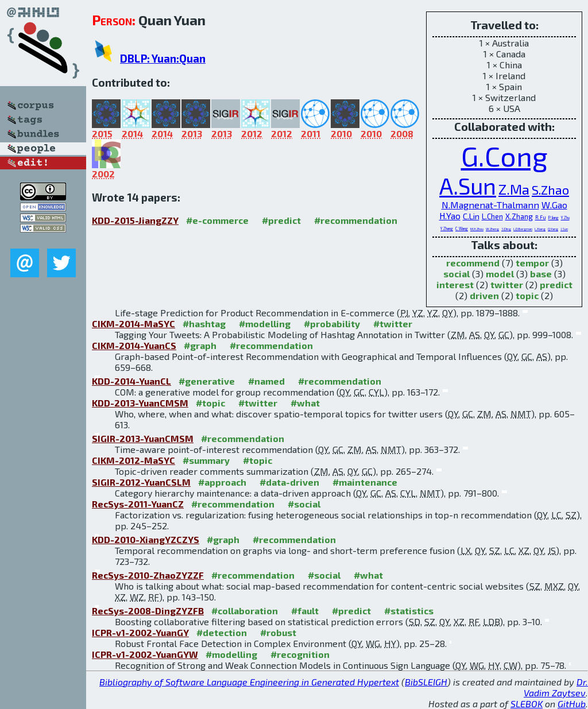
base (541, 274)
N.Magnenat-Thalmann (490, 205)
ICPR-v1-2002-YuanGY (140, 632)
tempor (532, 263)
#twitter (393, 323)
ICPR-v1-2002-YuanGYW (145, 654)
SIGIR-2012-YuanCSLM (141, 482)
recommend (473, 263)
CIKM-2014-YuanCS (134, 345)
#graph (200, 345)
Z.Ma (514, 189)
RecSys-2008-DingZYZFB (148, 611)
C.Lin (471, 216)
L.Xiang (540, 229)
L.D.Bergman (523, 229)
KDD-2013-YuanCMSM (140, 403)
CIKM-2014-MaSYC (134, 323)
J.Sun (564, 229)
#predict (281, 220)
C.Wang (462, 228)
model (500, 274)
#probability (332, 323)
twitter (507, 284)
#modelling (265, 323)
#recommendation (356, 220)
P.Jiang (554, 218)
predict (556, 284)
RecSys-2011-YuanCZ (138, 504)
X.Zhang (519, 216)
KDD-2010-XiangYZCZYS (146, 539)
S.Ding (506, 229)
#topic (210, 403)
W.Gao (554, 205)
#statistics (409, 611)
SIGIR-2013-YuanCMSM (143, 438)
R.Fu (541, 217)
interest (455, 284)
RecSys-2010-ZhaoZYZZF (148, 575)
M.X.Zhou (477, 229)
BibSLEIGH (426, 682)
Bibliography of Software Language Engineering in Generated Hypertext (249, 682)
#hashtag (204, 323)
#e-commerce (217, 220)
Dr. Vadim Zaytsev (556, 687)
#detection (222, 632)
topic (527, 295)
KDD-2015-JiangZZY (135, 220)
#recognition (300, 654)
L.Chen (492, 216)
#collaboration (245, 611)
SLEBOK (527, 704)
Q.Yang (553, 229)
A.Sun (468, 186)
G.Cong (504, 156)
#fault (305, 611)
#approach (222, 482)
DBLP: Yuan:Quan (163, 58)
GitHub (572, 704)
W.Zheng (492, 229)
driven (484, 295)
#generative (207, 381)
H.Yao (450, 216)
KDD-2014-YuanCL (131, 381)
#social (304, 504)
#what (305, 403)
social (457, 274)
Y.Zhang (447, 228)
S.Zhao (550, 189)
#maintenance (365, 482)
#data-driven (289, 482)
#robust (278, 632)
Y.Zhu (565, 218)
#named (266, 381)
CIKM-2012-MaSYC (134, 460)
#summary (206, 460)
